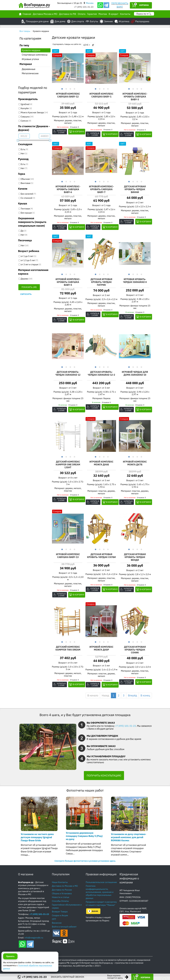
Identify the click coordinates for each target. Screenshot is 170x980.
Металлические (30, 73)
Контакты (125, 14)
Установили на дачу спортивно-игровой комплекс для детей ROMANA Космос (129, 841)
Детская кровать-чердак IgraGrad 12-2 (101, 374)
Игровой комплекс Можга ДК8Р (101, 649)
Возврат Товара (60, 915)
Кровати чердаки (31, 50)
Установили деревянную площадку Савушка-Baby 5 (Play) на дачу (84, 840)
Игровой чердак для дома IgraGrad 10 (135, 374)
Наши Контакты (60, 886)
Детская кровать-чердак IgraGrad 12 (68, 374)
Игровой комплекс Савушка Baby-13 (68, 557)
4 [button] (74, 89)
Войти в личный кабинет (64, 930)
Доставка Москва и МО (45, 14)
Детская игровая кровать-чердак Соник (135, 651)
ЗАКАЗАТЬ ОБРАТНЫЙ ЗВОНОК (67, 977)
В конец (145, 699)
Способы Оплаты (60, 905)
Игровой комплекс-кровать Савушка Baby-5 (68, 282)
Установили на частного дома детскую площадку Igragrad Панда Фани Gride (37, 841)
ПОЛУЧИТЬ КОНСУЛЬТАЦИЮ (104, 779)
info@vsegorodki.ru (34, 941)
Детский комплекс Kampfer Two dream (68, 649)
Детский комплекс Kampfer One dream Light (68, 465)
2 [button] (66, 89)
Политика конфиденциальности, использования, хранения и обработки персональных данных (100, 896)
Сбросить (26, 294)
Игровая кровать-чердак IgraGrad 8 (135, 281)
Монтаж (103, 14)
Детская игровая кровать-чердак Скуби (101, 558)
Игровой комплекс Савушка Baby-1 (101, 95)
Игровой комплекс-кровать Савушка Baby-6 (68, 190)
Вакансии (57, 926)
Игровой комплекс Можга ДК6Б (101, 464)
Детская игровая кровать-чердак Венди (135, 558)
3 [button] (70, 89)
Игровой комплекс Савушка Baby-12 (68, 95)
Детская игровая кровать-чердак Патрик (101, 282)
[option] (68, 68)
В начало (93, 699)
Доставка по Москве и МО (65, 889)
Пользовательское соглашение (101, 886)
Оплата (82, 14)
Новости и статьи (61, 901)
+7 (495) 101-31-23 (84, 7)
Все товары (25, 31)
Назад (106, 699)
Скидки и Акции (60, 919)
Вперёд (132, 699)
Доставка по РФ (68, 14)
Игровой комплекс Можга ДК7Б (135, 464)
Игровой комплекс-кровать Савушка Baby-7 (101, 190)
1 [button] (62, 89)
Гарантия (92, 14)
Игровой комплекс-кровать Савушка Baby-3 (135, 97)
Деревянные (29, 69)
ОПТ (54, 923)
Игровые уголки (30, 59)
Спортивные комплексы (35, 55)
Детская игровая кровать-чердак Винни (135, 190)
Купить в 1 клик (61, 132)
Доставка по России (62, 893)
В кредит (113, 14)
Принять (10, 967)
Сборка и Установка (62, 897)
